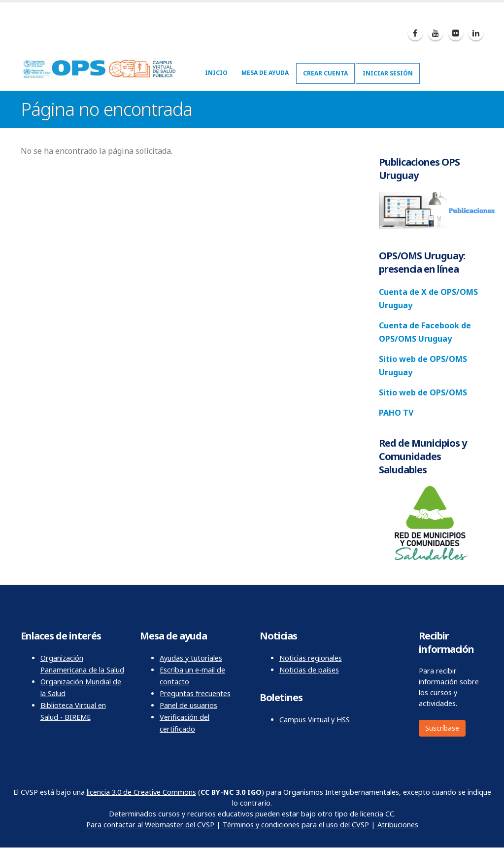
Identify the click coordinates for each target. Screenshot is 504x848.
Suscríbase (442, 728)
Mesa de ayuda (265, 73)
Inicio (216, 73)
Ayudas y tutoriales (191, 658)
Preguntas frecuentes (195, 693)
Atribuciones (398, 825)
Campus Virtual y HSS (315, 720)
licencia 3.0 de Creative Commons (141, 792)
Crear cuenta (325, 73)
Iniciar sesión (388, 73)
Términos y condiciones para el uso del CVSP (296, 825)
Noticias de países (309, 670)
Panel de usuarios (188, 705)
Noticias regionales (311, 658)
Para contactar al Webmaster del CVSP (150, 825)
